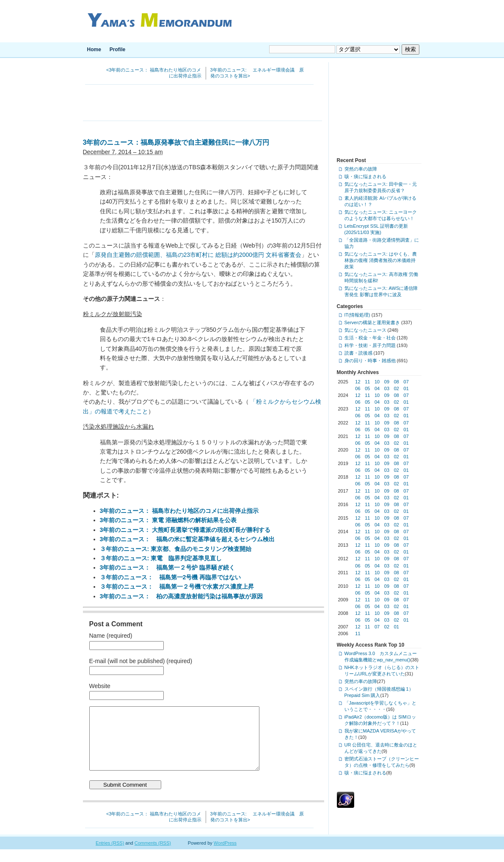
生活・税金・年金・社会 (370, 338)
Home (94, 50)
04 (377, 388)
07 (406, 382)
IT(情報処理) (357, 315)
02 (397, 388)
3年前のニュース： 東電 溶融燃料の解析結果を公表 (168, 520)
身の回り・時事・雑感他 (370, 361)
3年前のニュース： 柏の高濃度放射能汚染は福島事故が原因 (182, 596)
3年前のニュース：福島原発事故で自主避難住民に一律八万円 (176, 142)
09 (387, 382)
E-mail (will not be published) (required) (141, 661)
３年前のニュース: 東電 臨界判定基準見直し (161, 558)
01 (406, 388)
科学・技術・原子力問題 (370, 345)
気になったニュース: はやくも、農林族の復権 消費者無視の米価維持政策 (381, 260)
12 (358, 382)
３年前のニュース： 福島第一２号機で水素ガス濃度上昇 (177, 587)
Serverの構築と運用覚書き (372, 322)
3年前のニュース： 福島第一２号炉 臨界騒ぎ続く (168, 567)
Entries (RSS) (110, 856)
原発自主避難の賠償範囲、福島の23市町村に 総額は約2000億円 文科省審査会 (198, 255)
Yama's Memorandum (158, 21)
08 (397, 382)
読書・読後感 (358, 353)
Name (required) (111, 636)
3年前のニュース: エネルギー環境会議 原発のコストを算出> (257, 73)
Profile (117, 50)
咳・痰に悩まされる (365, 176)
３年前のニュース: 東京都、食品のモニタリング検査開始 (176, 549)
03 (387, 388)
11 (367, 382)
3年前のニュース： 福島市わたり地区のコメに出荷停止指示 (179, 511)
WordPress (225, 856)
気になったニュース (365, 330)
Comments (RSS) (153, 856)
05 (367, 388)
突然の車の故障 (361, 169)
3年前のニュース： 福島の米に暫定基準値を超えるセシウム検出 (187, 539)
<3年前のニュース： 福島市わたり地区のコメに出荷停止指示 (154, 73)
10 (377, 382)
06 (358, 388)
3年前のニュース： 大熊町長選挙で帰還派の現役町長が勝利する (185, 530)
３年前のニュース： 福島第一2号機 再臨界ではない (171, 577)
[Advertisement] (202, 104)
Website (100, 686)
